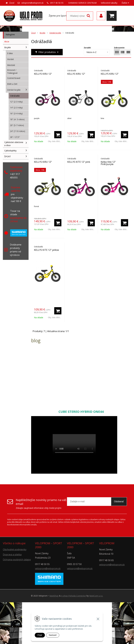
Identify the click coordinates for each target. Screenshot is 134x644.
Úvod (12, 3)
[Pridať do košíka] (58, 135)
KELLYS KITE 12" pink (79, 162)
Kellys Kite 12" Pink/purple (108, 163)
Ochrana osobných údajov (17, 560)
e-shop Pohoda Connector (74, 596)
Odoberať (119, 501)
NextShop (54, 596)
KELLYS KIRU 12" (43, 74)
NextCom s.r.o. (96, 596)
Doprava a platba (12, 555)
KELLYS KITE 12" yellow (46, 250)
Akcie (7, 42)
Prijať (40, 635)
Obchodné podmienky (15, 549)
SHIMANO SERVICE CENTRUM (82, 3)
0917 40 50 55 (57, 3)
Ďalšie (125, 3)
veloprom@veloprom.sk (32, 3)
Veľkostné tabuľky (109, 3)
